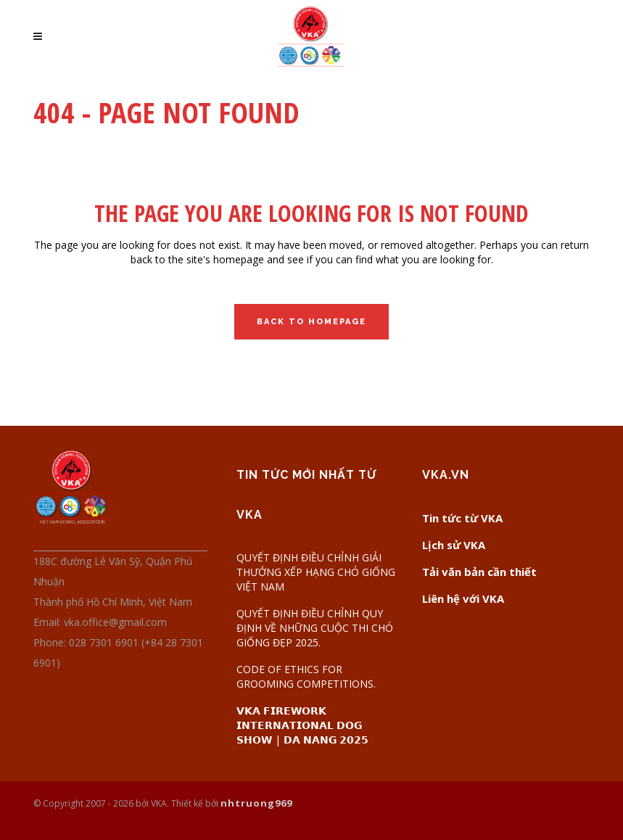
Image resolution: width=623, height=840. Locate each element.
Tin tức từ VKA (462, 518)
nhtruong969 (256, 803)
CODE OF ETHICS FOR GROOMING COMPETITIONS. (306, 676)
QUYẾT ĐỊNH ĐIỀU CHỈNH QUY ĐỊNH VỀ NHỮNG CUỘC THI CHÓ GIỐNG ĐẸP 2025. (315, 628)
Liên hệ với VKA (463, 598)
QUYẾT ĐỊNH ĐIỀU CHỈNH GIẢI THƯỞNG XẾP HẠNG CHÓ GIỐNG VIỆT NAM (316, 572)
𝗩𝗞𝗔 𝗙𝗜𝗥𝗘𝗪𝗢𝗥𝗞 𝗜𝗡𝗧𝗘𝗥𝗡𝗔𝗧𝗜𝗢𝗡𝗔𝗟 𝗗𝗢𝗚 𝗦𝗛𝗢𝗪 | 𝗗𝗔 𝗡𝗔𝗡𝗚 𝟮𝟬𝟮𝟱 (302, 725)
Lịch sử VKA (454, 545)
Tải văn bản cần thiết (479, 572)
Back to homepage (311, 322)
